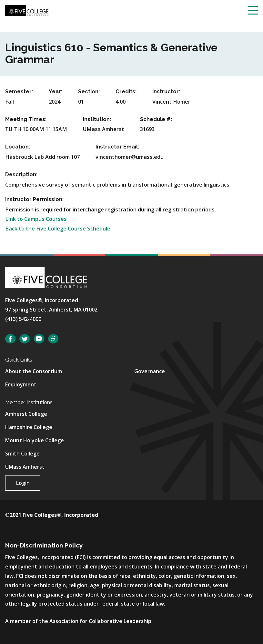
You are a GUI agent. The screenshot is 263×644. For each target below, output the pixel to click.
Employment (21, 384)
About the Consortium (34, 371)
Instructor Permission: (34, 199)
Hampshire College (29, 427)
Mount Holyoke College (35, 440)
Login (23, 483)
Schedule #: (156, 119)
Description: (21, 174)
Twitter (25, 339)
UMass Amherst (25, 467)
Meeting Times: (26, 119)
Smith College (22, 454)
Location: (18, 147)
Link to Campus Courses (36, 219)
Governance (150, 371)
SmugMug (53, 339)
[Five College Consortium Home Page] (27, 10)
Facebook (10, 339)
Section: (89, 92)
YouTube (39, 339)
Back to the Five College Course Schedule (58, 229)
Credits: (126, 92)
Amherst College (26, 414)
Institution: (97, 119)
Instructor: (166, 92)
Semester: (19, 92)
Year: (56, 92)
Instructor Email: (117, 147)
